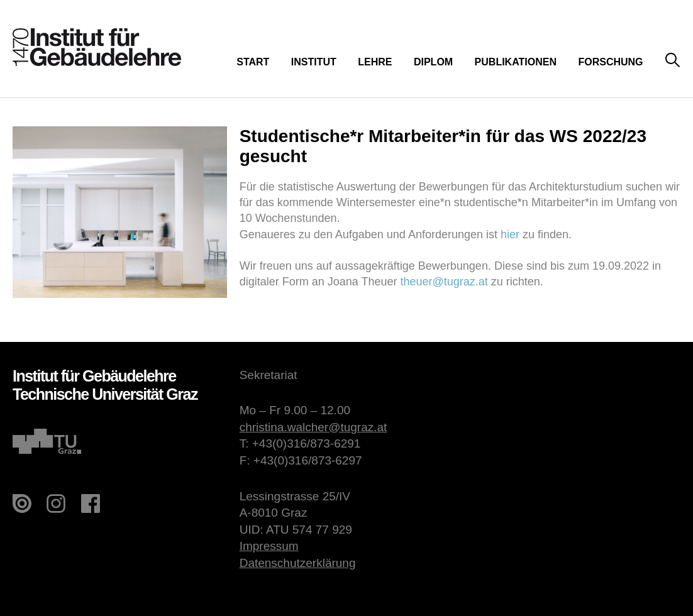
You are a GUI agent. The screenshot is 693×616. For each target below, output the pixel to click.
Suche (673, 61)
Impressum (269, 546)
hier (510, 234)
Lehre (375, 62)
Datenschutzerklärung (298, 563)
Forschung (610, 62)
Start (253, 62)
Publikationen (516, 62)
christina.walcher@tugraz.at (313, 427)
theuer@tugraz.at (444, 282)
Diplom (433, 62)
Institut (314, 62)
